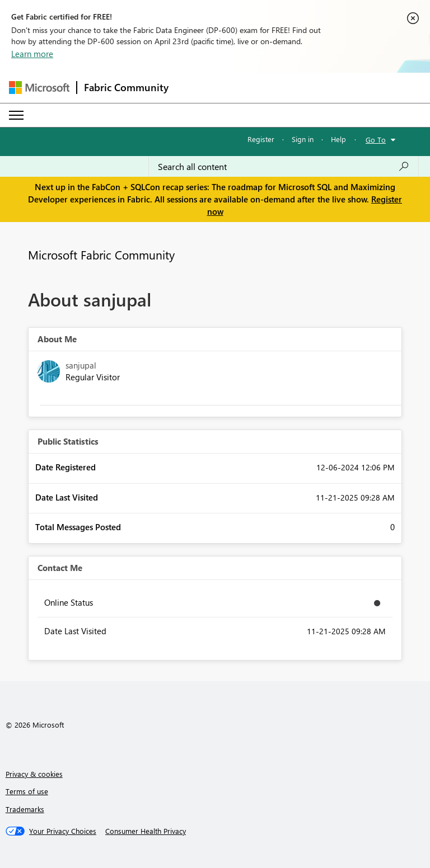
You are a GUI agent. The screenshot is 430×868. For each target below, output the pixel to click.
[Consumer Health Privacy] (146, 831)
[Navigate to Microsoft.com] (39, 88)
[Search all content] (284, 167)
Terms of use (27, 791)
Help (338, 139)
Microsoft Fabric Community (101, 254)
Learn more (32, 54)
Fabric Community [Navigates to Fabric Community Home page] (126, 87)
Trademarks (25, 809)
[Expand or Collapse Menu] (16, 115)
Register (261, 139)
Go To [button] (376, 140)
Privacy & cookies (34, 774)
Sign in (303, 139)
